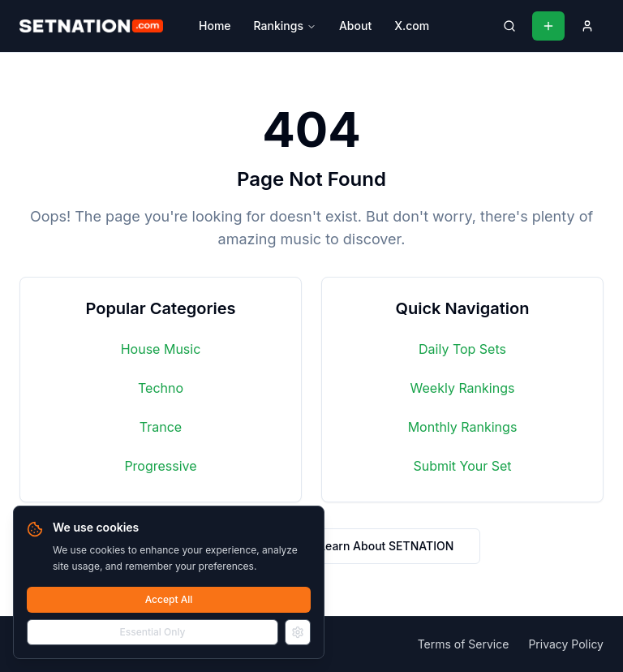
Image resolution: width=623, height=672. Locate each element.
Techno (161, 388)
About (355, 26)
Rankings (285, 26)
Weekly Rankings (463, 388)
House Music (161, 349)
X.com (412, 26)
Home (215, 26)
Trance (161, 427)
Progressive (160, 466)
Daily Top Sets (462, 349)
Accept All (169, 599)
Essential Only (153, 632)
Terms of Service (464, 644)
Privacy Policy (566, 644)
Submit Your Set (462, 466)
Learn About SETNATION (386, 546)
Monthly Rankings (463, 427)
